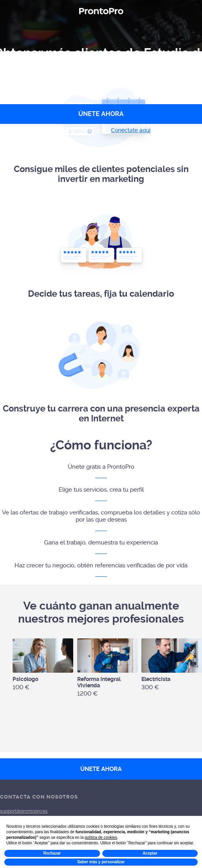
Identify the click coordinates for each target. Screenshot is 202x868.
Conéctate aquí (131, 130)
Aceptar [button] (150, 853)
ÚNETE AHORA (101, 769)
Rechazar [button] (52, 853)
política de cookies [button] (101, 837)
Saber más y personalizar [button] (101, 862)
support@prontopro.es (24, 811)
